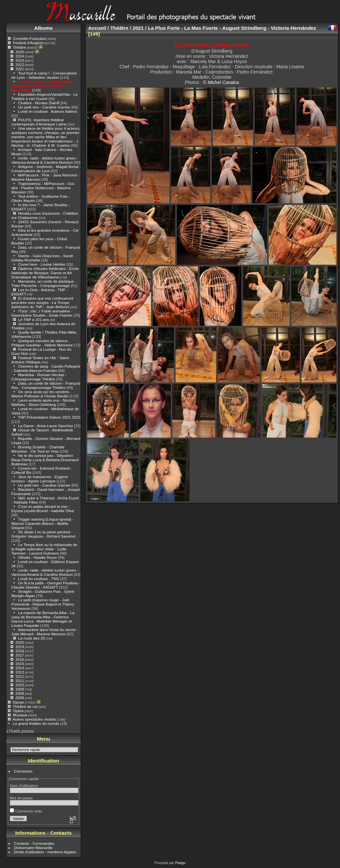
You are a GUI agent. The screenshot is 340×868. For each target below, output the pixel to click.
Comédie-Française (30, 38)
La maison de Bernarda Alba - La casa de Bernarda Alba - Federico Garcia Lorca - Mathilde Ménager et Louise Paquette (43, 619)
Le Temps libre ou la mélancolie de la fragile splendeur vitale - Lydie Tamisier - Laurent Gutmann (44, 549)
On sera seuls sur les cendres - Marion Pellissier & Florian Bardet (41, 394)
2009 (20, 689)
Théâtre (19, 47)
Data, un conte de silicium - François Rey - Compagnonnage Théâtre (46, 385)
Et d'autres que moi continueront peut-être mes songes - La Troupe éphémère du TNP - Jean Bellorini (42, 302)
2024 (20, 56)
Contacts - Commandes (34, 843)
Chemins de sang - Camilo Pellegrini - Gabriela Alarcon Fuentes (46, 368)
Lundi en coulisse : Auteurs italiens (48, 111)
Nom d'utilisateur (24, 785)
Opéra (18, 711)
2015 (20, 664)
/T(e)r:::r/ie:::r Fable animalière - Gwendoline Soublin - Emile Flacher (42, 313)
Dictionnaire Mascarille (33, 848)
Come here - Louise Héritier (42, 264)
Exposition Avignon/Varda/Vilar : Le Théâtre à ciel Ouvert (45, 96)
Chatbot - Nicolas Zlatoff (39, 103)
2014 (20, 668)
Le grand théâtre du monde (36, 723)
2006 (20, 698)
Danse (18, 702)
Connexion (23, 771)
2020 (20, 642)
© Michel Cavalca (221, 82)
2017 (20, 655)
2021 (20, 69)
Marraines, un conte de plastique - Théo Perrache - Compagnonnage (44, 283)
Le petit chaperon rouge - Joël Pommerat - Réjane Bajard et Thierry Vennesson (43, 604)
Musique (20, 715)
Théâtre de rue (25, 706)
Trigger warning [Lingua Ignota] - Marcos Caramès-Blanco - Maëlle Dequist (42, 523)
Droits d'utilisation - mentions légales (45, 852)
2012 (20, 676)
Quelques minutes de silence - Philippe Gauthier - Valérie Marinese (42, 343)
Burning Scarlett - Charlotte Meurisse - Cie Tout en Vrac (38, 449)
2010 (20, 685)
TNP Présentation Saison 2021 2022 (49, 417)
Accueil (97, 28)
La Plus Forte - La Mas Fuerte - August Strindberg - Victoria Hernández (43, 86)
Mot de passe (21, 798)
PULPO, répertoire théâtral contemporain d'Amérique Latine (39, 122)
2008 (20, 693)
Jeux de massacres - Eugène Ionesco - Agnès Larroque (40, 479)
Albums (43, 28)
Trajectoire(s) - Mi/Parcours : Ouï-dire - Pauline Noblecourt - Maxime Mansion (43, 188)
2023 (20, 60)
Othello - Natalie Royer (37, 557)
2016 (20, 659)
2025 (20, 52)
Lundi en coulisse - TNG (39, 579)
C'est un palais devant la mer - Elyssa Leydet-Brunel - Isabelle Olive (43, 509)
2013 (20, 672)
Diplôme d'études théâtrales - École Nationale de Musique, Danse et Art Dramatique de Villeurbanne (45, 273)
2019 (20, 647)
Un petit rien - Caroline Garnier (44, 107)
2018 (20, 651)
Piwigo (180, 863)
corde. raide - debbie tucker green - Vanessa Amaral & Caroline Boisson (45, 160)
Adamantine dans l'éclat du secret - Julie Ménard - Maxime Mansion (45, 632)
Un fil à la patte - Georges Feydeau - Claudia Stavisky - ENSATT (46, 585)
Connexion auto (26, 811)
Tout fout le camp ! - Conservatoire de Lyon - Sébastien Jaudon (44, 75)
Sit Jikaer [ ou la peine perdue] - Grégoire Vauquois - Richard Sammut (43, 534)
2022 (20, 65)
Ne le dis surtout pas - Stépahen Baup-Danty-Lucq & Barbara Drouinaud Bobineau (45, 460)
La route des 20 (31, 638)
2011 (20, 681)
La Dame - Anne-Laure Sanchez (45, 426)
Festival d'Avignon (28, 43)
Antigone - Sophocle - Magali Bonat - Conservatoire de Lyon (46, 169)
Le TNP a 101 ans (33, 319)
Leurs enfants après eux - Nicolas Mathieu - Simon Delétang (43, 402)
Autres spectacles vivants (34, 719)
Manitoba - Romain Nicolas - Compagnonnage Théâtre (39, 377)
